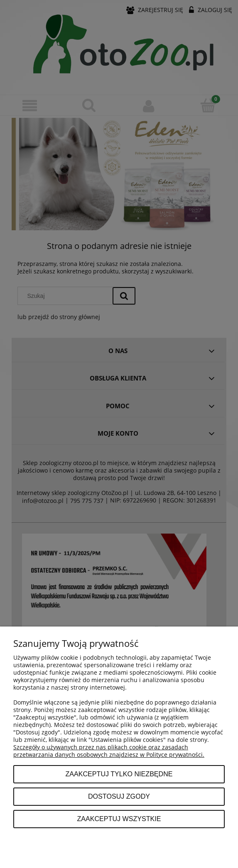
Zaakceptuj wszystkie (119, 819)
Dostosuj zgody (119, 796)
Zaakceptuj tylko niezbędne (119, 774)
